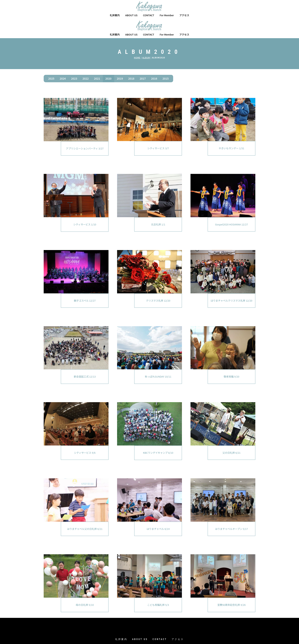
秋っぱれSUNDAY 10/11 (158, 357)
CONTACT (149, 15)
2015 (166, 59)
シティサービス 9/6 (85, 433)
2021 (97, 59)
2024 (63, 59)
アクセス (184, 15)
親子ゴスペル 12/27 (85, 281)
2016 (154, 59)
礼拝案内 (115, 15)
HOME (137, 38)
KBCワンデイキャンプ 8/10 (158, 433)
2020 (109, 59)
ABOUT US (131, 15)
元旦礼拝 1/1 (158, 205)
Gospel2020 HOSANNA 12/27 (231, 205)
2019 (120, 59)
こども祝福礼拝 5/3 (158, 585)
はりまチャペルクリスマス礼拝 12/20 (231, 281)
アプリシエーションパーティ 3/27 (85, 129)
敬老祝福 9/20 (231, 357)
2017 (143, 59)
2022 (86, 59)
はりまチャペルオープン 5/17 (231, 510)
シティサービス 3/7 (158, 129)
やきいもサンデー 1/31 (231, 129)
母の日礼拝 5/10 (85, 585)
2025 (51, 59)
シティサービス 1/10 (85, 205)
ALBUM (146, 38)
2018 (131, 59)
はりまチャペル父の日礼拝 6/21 (85, 510)
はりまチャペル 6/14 (158, 510)
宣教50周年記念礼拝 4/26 (231, 585)
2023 (74, 59)
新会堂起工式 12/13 (85, 357)
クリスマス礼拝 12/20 (158, 281)
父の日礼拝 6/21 (232, 433)
